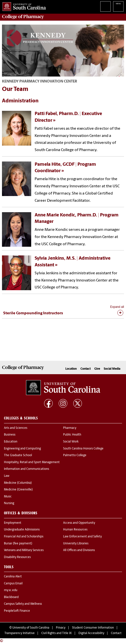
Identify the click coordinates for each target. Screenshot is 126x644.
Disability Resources (17, 557)
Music (8, 497)
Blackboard (11, 597)
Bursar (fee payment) (18, 544)
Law (7, 476)
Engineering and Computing (22, 449)
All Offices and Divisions (79, 550)
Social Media (112, 369)
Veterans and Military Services (24, 550)
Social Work (71, 442)
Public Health (72, 435)
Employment (13, 523)
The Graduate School (18, 455)
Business (10, 435)
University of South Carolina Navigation (118, 6)
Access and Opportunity (79, 523)
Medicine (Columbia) (18, 483)
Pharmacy (70, 428)
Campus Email (13, 584)
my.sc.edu (11, 590)
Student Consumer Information (93, 628)
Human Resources (75, 530)
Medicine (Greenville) (18, 490)
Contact (86, 369)
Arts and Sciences (16, 428)
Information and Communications (26, 469)
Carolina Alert (13, 577)
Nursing (9, 503)
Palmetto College (75, 455)
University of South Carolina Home (23, 6)
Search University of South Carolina (105, 6)
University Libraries (76, 544)
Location (71, 369)
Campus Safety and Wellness (23, 604)
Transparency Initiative (20, 633)
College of (23, 17)
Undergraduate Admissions (22, 530)
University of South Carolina (31, 628)
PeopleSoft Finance (17, 611)
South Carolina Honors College (83, 449)
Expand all (117, 307)
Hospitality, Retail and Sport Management (32, 462)
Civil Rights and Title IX (57, 633)
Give (97, 369)
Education (11, 442)
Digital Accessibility (91, 633)
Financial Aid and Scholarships (24, 537)
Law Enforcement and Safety (82, 537)
